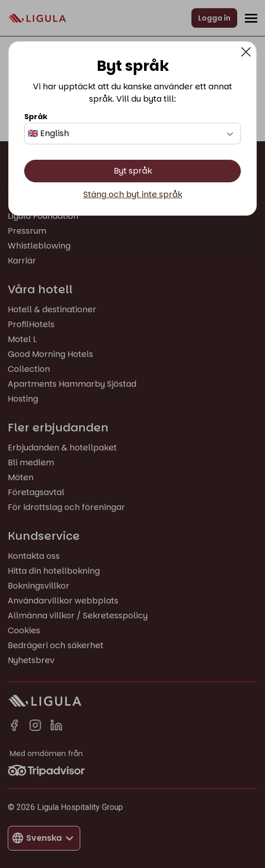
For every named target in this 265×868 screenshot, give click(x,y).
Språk (36, 117)
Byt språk (133, 171)
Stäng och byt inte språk (133, 195)
